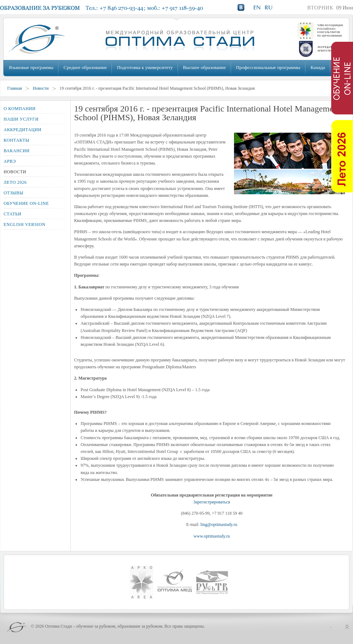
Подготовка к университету (145, 67)
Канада (318, 67)
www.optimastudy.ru (212, 536)
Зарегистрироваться (212, 502)
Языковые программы (31, 67)
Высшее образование (204, 67)
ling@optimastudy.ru (219, 524)
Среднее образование (85, 67)
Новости (41, 88)
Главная (15, 88)
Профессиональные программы (268, 67)
